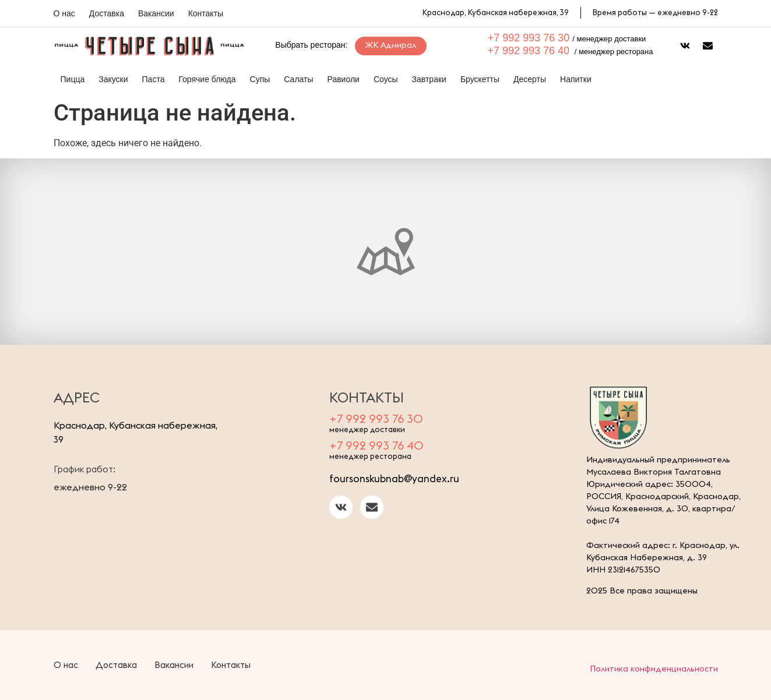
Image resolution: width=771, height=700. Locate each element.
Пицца (73, 79)
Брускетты (480, 79)
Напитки (576, 79)
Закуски (113, 79)
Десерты (530, 79)
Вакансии (156, 13)
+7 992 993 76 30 (529, 38)
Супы (260, 79)
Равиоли (344, 79)
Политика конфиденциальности (654, 669)
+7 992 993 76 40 (529, 51)
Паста (154, 79)
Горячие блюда (207, 79)
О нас (64, 13)
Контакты (206, 13)
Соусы (386, 79)
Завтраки (429, 79)
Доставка (107, 13)
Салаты (298, 79)
